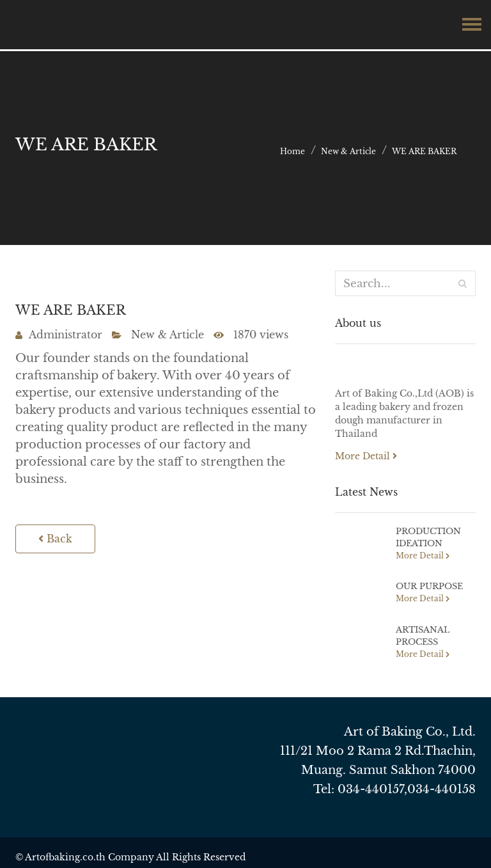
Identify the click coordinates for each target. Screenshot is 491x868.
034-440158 (441, 785)
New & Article (348, 151)
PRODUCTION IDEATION (426, 537)
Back (53, 541)
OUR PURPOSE (426, 585)
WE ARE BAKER (424, 151)
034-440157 (371, 785)
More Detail (366, 456)
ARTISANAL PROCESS (421, 633)
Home (292, 151)
